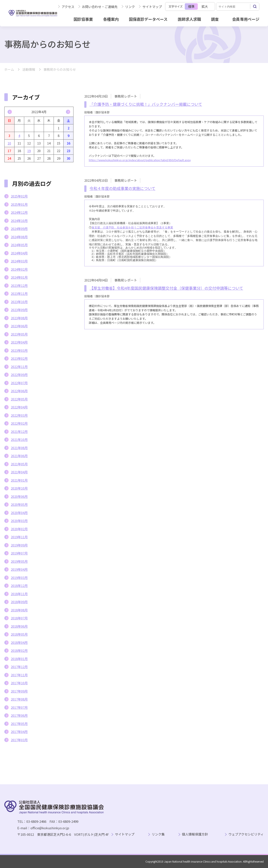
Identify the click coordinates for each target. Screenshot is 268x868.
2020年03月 (19, 521)
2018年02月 (19, 650)
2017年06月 (19, 715)
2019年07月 (19, 553)
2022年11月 (19, 367)
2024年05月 (19, 245)
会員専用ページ (246, 19)
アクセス (68, 7)
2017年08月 (19, 699)
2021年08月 (19, 448)
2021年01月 (19, 480)
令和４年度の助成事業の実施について (122, 188)
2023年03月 (19, 350)
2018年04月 (19, 642)
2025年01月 (19, 204)
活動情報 (29, 70)
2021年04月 (19, 472)
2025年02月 (19, 196)
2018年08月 (19, 610)
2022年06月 (19, 391)
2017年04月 (19, 732)
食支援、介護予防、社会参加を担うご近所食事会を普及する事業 (132, 227)
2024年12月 (19, 212)
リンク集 (158, 834)
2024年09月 (19, 229)
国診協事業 (83, 19)
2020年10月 (19, 488)
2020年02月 (19, 529)
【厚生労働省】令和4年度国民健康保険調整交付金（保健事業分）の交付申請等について (166, 288)
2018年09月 (19, 602)
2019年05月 (19, 561)
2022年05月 (19, 399)
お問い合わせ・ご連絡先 (100, 7)
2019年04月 (19, 569)
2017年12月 (19, 667)
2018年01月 (19, 659)
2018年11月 (19, 594)
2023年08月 (19, 318)
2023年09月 (19, 310)
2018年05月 (19, 634)
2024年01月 (19, 277)
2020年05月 (19, 504)
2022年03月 (19, 415)
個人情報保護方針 (195, 834)
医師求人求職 (189, 19)
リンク (130, 7)
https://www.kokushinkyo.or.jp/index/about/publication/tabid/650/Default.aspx (140, 160)
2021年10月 (19, 440)
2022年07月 (19, 383)
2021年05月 (19, 464)
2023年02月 (19, 358)
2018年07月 (19, 618)
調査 (215, 19)
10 (9, 143)
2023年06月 (19, 326)
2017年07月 (19, 707)
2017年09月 (19, 691)
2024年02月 (19, 269)
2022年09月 (19, 375)
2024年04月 (19, 253)
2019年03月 (19, 578)
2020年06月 (19, 496)
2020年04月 (19, 513)
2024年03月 (19, 261)
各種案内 (111, 19)
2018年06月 (19, 626)
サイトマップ (152, 7)
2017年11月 (19, 675)
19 (29, 151)
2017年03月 (19, 740)
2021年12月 (19, 432)
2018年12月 (19, 586)
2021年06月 (19, 456)
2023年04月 (19, 342)
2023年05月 (19, 334)
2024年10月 (19, 221)
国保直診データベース (148, 19)
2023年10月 (19, 302)
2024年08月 (19, 237)
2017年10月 (19, 683)
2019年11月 (19, 537)
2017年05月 (19, 724)
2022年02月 (19, 423)
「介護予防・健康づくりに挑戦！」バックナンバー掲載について (146, 104)
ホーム (9, 70)
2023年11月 (19, 293)
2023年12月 (19, 285)
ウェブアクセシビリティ (246, 834)
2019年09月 (19, 545)
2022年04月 (19, 407)
